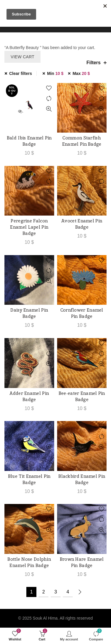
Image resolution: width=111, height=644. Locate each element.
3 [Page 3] (56, 592)
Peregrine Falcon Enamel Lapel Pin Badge (29, 227)
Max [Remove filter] (81, 73)
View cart (22, 57)
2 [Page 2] (44, 592)
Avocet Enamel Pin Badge (82, 224)
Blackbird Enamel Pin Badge (82, 479)
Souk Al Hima (45, 618)
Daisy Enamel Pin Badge (29, 313)
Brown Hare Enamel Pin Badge (82, 562)
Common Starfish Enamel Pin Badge (82, 141)
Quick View (49, 109)
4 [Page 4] (68, 592)
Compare (49, 99)
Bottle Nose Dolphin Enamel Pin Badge (29, 562)
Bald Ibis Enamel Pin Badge (29, 141)
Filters (94, 63)
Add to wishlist (49, 88)
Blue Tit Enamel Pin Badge (29, 479)
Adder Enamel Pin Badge (29, 396)
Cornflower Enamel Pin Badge (82, 313)
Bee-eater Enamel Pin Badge (82, 396)
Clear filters (21, 73)
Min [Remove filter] (55, 73)
